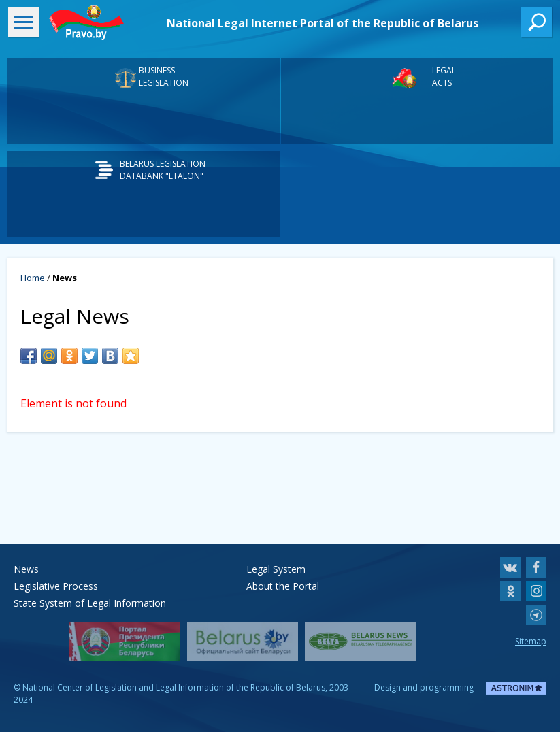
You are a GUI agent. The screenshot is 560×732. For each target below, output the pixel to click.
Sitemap (531, 641)
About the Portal (283, 586)
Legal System (276, 569)
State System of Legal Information (90, 603)
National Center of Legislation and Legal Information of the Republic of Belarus (174, 687)
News (26, 569)
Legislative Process (56, 586)
